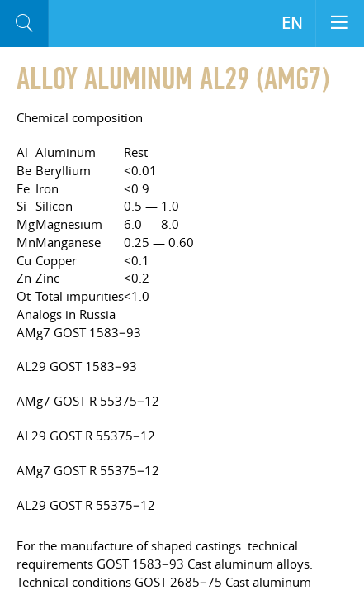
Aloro (117, 24)
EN (292, 23)
